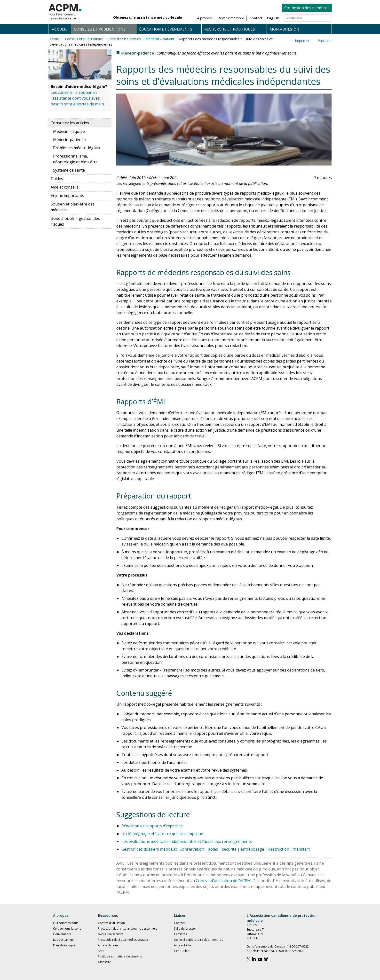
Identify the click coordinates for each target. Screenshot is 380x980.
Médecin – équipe (69, 131)
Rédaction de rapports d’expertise (152, 826)
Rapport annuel (64, 940)
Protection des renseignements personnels (127, 929)
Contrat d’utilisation (111, 923)
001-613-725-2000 (292, 951)
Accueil (59, 29)
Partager (325, 41)
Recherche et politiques (230, 29)
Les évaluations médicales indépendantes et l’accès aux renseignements (187, 841)
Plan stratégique (64, 945)
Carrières (180, 934)
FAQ (101, 951)
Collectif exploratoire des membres (198, 940)
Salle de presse (184, 929)
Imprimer (302, 41)
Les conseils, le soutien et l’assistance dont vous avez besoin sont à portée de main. (78, 98)
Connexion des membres (307, 8)
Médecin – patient (160, 39)
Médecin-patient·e (69, 140)
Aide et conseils (65, 187)
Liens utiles (182, 951)
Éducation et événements (166, 29)
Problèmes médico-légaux (77, 148)
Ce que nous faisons (67, 929)
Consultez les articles (124, 39)
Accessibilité (182, 945)
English (273, 18)
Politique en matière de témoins (120, 956)
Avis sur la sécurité (111, 934)
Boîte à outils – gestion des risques (75, 221)
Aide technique (108, 945)
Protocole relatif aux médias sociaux (123, 940)
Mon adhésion (285, 29)
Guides (57, 179)
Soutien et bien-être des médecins (73, 207)
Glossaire (104, 962)
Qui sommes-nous (66, 923)
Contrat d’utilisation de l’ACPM (223, 881)
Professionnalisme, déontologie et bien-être (75, 159)
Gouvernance (62, 934)
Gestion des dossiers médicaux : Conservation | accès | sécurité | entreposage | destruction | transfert (216, 849)
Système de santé (69, 170)
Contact (179, 923)
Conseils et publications (100, 29)
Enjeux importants (67, 196)
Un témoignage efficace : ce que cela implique (162, 834)
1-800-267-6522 (298, 946)
